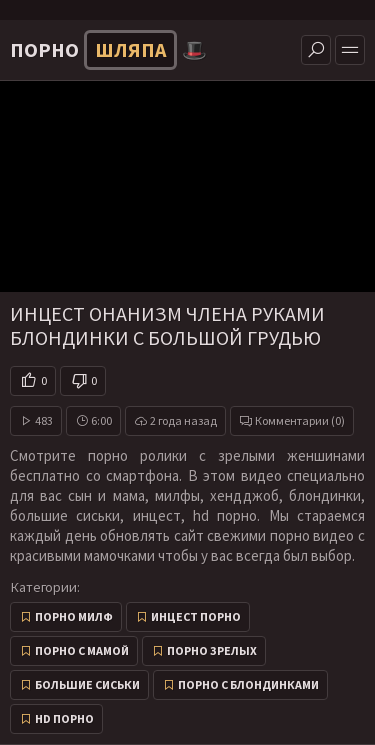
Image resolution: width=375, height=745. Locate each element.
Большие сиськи (87, 684)
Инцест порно (196, 616)
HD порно (64, 718)
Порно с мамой (82, 650)
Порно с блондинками (248, 684)
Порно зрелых (212, 650)
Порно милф (74, 616)
